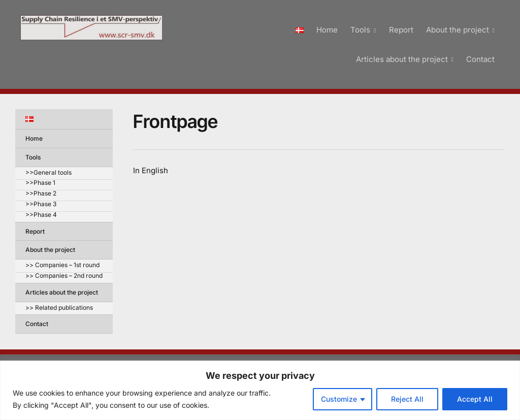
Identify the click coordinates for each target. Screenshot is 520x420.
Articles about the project (402, 59)
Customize (339, 399)
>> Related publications (59, 308)
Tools (360, 30)
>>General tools (48, 173)
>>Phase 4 (41, 215)
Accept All (475, 399)
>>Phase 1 (40, 183)
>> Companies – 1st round (62, 265)
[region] (260, 390)
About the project (458, 30)
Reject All (407, 399)
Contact (480, 59)
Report (401, 30)
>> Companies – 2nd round (64, 276)
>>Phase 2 (41, 194)
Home (327, 30)
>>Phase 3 (41, 204)
